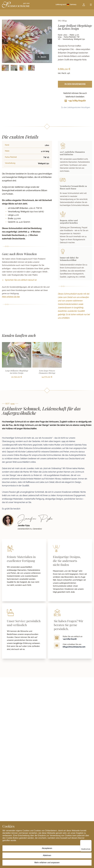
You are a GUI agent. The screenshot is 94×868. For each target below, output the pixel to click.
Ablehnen (47, 855)
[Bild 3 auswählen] (23, 68)
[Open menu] (91, 5)
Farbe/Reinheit (11, 157)
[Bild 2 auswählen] (14, 68)
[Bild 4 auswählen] (31, 68)
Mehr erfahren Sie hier (11, 297)
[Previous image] (4, 41)
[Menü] (90, 841)
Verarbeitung (10, 163)
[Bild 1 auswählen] (5, 68)
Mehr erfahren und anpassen (47, 863)
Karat (7, 145)
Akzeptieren (47, 848)
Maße (7, 151)
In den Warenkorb (75, 84)
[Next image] (50, 41)
